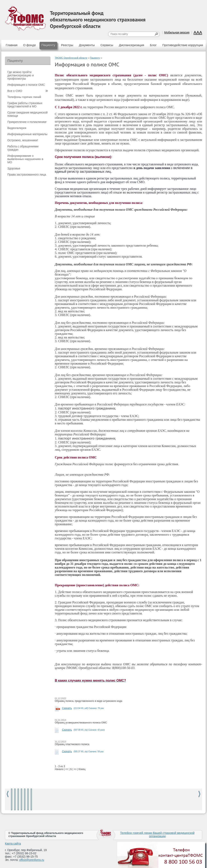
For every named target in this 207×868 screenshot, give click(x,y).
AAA (198, 32)
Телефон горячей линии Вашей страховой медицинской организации (157, 835)
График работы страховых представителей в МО (25, 105)
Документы (87, 45)
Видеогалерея (17, 128)
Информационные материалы (27, 134)
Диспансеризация (132, 45)
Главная (12, 45)
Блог (153, 45)
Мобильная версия (177, 32)
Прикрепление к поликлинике (27, 122)
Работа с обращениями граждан (23, 148)
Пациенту (48, 45)
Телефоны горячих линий (24, 97)
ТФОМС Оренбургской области (71, 58)
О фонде (29, 45)
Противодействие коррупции (183, 45)
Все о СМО (15, 91)
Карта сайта (13, 844)
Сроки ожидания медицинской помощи (28, 114)
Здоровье (14, 168)
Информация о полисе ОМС (26, 85)
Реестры (67, 45)
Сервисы (107, 45)
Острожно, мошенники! (23, 140)
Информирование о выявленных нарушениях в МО (25, 159)
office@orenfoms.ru (32, 860)
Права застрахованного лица (27, 175)
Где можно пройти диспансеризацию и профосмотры (21, 75)
